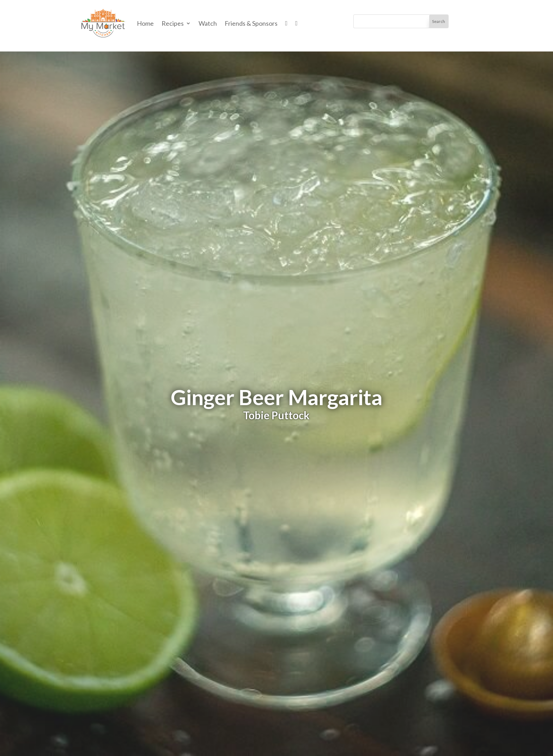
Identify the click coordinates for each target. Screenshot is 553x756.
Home (145, 23)
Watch (208, 23)
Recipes (173, 23)
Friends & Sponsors (251, 23)
